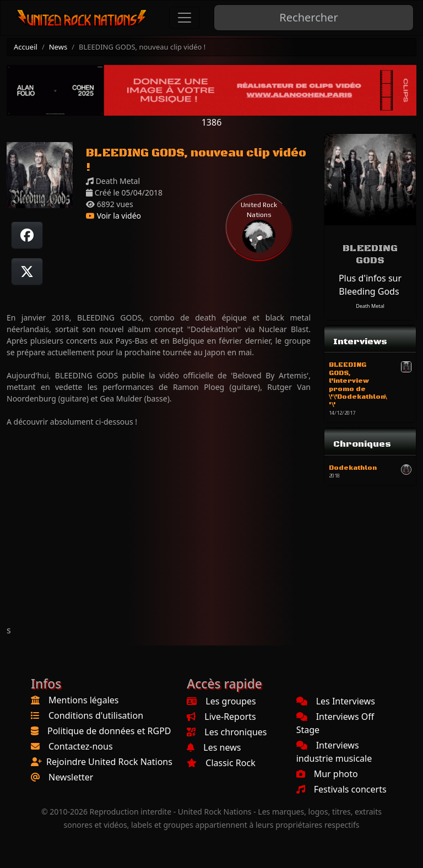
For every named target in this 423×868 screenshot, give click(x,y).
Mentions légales (84, 700)
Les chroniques (227, 732)
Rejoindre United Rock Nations (109, 762)
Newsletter (71, 777)
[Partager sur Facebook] (27, 235)
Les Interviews (336, 701)
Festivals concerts (341, 789)
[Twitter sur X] (27, 272)
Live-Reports (221, 717)
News (58, 47)
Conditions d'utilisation (96, 715)
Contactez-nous (81, 746)
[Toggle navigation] (185, 18)
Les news (214, 747)
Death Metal (370, 306)
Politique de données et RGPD (109, 731)
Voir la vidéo (113, 216)
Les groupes (221, 701)
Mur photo (327, 774)
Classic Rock (221, 763)
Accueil (26, 47)
